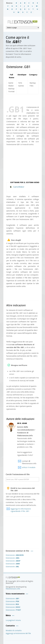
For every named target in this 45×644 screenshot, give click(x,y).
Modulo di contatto (14, 631)
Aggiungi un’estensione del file (18, 633)
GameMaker (19, 187)
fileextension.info (13, 589)
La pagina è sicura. (13, 620)
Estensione (15, 555)
